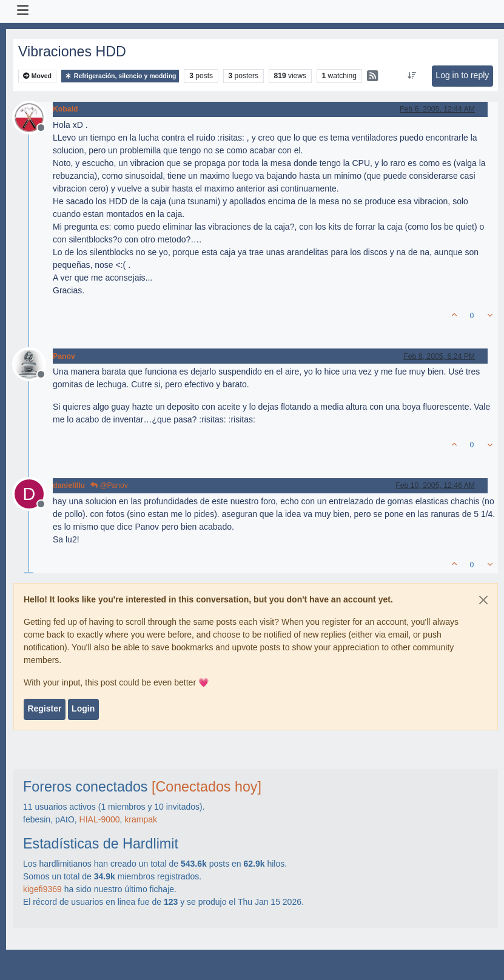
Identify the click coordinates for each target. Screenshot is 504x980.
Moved (37, 76)
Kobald (66, 109)
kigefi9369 (42, 889)
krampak (141, 819)
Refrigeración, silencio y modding (120, 76)
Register (44, 708)
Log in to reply (462, 75)
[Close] (483, 600)
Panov (64, 356)
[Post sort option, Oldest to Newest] (412, 76)
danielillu (69, 485)
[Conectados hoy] (207, 787)
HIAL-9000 (100, 819)
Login (83, 708)
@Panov (109, 485)
